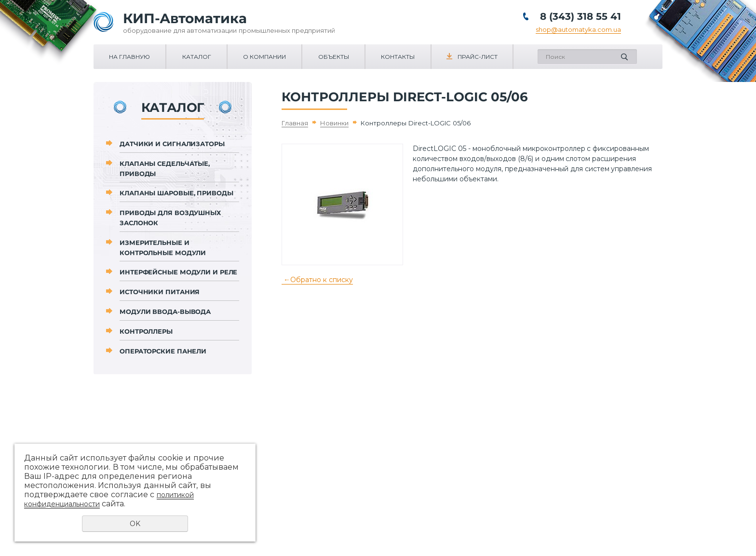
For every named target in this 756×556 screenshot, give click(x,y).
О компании (264, 57)
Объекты (334, 57)
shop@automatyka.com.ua (578, 29)
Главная (295, 123)
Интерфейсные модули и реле (178, 272)
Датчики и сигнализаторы (172, 144)
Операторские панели (163, 351)
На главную (129, 57)
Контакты (398, 57)
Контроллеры (146, 331)
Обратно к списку (317, 280)
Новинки (334, 123)
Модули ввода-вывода (165, 312)
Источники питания (160, 292)
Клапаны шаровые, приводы (176, 193)
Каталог (197, 57)
